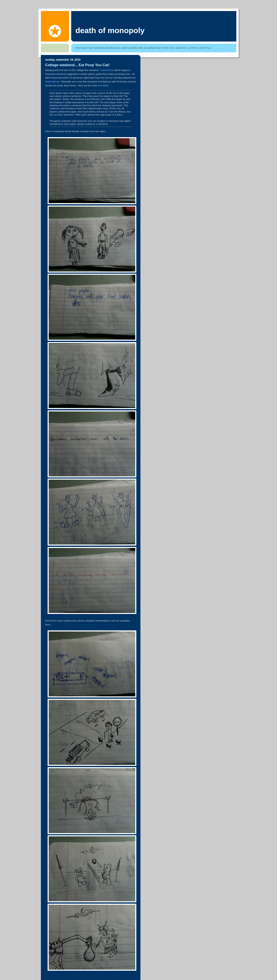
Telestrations (52, 82)
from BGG (103, 85)
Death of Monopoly (110, 31)
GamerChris (107, 70)
